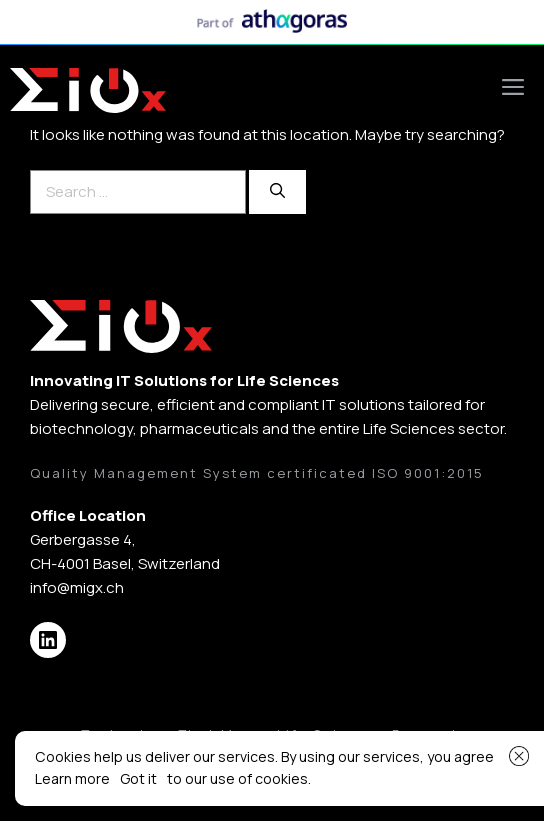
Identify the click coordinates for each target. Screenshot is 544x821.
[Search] (277, 192)
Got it (138, 778)
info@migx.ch (77, 587)
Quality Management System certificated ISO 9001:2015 (257, 473)
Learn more (72, 778)
